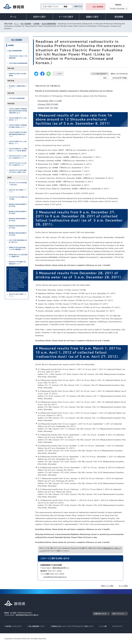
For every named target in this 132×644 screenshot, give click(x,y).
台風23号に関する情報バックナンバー (18, 191)
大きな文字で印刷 (119, 78)
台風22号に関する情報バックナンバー (18, 295)
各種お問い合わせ (100, 614)
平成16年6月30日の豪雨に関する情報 (18, 198)
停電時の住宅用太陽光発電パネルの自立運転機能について (18, 248)
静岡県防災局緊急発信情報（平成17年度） (18, 227)
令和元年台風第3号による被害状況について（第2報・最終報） (18, 150)
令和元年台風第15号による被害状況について (18, 142)
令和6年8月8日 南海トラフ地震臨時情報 (18, 57)
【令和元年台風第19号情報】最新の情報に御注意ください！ (18, 126)
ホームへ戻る (123, 586)
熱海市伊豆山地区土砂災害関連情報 (18, 75)
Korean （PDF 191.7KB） (49, 108)
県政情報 (119, 17)
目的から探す (40, 17)
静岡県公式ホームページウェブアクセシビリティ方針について (73, 626)
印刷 (105, 78)
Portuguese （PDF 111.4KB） (51, 101)
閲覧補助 (118, 5)
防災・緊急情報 (98, 7)
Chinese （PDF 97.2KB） (49, 104)
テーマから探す (66, 17)
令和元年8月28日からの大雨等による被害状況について (18, 157)
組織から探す (92, 17)
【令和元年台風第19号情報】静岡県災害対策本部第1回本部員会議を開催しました (18, 111)
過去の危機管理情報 (49, 24)
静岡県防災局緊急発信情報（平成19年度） (18, 213)
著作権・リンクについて (14, 626)
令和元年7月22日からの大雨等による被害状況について (18, 164)
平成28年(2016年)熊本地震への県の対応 (18, 184)
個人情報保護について (37, 626)
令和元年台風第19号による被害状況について (18, 119)
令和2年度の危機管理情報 (17, 98)
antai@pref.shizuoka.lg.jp (55, 577)
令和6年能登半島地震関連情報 (18, 63)
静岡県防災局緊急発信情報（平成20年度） (18, 205)
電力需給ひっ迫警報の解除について (18, 87)
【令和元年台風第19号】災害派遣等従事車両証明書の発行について (18, 134)
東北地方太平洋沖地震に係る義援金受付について (18, 263)
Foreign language (117, 9)
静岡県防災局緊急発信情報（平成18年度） (18, 220)
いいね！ (60, 74)
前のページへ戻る (107, 586)
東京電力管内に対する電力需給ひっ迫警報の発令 (18, 256)
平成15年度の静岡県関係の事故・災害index (18, 241)
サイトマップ (118, 626)
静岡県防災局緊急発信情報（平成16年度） (18, 234)
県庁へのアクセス (118, 614)
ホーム (13, 17)
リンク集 (104, 626)
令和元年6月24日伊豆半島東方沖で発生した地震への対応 (18, 171)
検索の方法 (78, 6)
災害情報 (36, 24)
